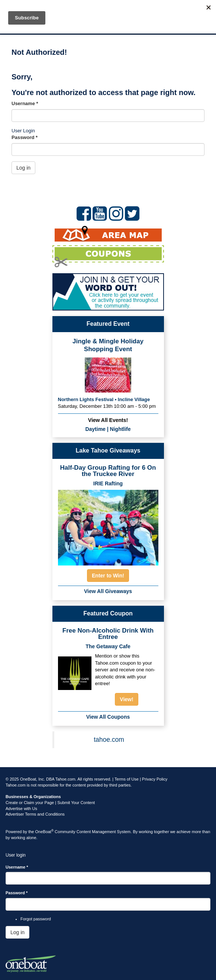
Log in (23, 168)
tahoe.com (109, 740)
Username (25, 103)
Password (25, 137)
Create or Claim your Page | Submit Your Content (50, 803)
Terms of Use (127, 779)
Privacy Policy (155, 779)
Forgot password (36, 919)
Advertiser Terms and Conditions (35, 814)
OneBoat (45, 832)
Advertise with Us (21, 809)
